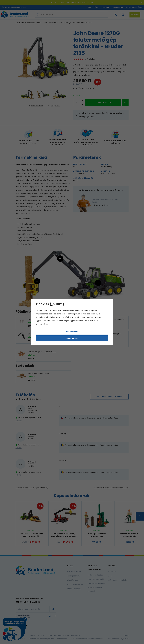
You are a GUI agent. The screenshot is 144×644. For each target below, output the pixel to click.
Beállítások (72, 332)
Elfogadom (72, 338)
